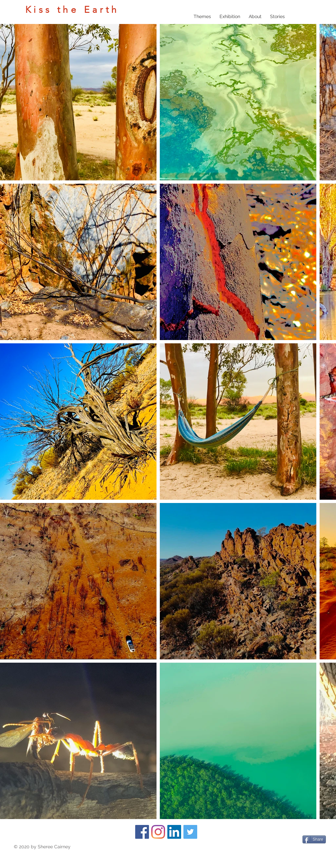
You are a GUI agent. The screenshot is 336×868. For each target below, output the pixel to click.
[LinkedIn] (174, 832)
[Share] (314, 839)
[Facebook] (142, 832)
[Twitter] (190, 832)
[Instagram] (158, 832)
